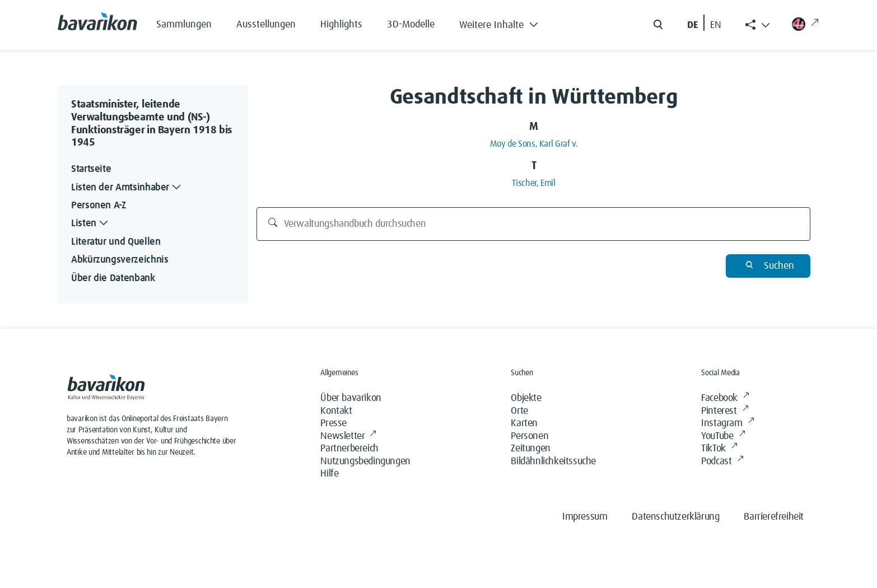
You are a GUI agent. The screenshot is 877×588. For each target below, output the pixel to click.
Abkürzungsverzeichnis (120, 260)
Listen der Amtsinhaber (127, 188)
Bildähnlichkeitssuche (553, 461)
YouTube (723, 437)
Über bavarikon (351, 398)
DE (692, 25)
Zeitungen (530, 449)
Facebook (725, 398)
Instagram (727, 424)
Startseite (91, 169)
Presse (333, 423)
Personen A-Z (99, 206)
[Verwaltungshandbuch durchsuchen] (534, 224)
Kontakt (336, 411)
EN (716, 25)
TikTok (719, 449)
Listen (91, 224)
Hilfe (329, 474)
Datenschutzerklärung (675, 517)
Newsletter (348, 437)
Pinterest (725, 411)
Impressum (585, 517)
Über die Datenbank (113, 278)
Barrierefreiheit (774, 517)
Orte (519, 411)
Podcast (722, 462)
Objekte (526, 398)
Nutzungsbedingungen (365, 461)
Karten (524, 423)
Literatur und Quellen (116, 242)
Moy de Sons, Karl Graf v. (534, 144)
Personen (530, 436)
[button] (507, 22)
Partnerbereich (349, 449)
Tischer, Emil (533, 183)
